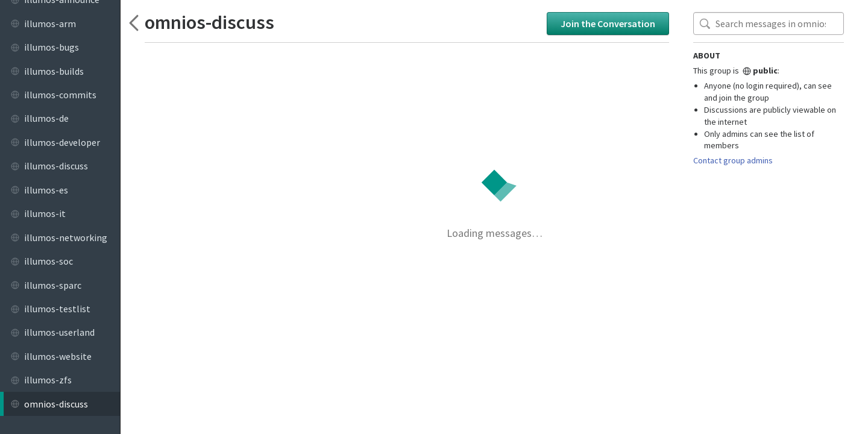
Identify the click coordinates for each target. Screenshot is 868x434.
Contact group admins (733, 160)
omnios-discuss (209, 23)
